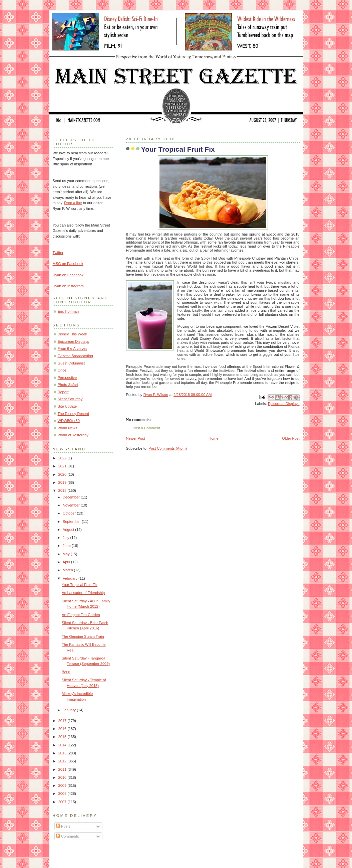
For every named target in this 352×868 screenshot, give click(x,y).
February (71, 578)
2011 (63, 769)
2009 (63, 785)
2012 (63, 761)
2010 (63, 777)
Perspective (67, 378)
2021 (63, 466)
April (67, 562)
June (67, 546)
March (68, 570)
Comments (67, 836)
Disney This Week (73, 334)
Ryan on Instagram (68, 286)
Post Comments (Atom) (168, 448)
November (72, 505)
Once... (64, 370)
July (67, 538)
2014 (63, 745)
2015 (63, 737)
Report (63, 392)
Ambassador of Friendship (83, 593)
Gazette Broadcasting (75, 356)
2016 (63, 729)
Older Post (291, 438)
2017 (63, 721)
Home (213, 438)
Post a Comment (146, 428)
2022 (63, 458)
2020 (63, 474)
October (70, 513)
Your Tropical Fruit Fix (80, 585)
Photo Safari (68, 385)
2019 (63, 482)
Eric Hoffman (68, 311)
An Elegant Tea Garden (81, 615)
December (72, 497)
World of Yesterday (73, 435)
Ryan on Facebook (68, 275)
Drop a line (73, 203)
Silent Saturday (70, 399)
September (72, 522)
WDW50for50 (69, 421)
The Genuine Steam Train (83, 636)
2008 (63, 793)
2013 (63, 753)
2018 (63, 490)
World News (68, 428)
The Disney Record (74, 414)
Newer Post (136, 438)
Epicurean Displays (284, 404)
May (67, 554)
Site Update (67, 406)
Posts (63, 826)
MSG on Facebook (68, 264)
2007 (63, 802)
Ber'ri (66, 672)
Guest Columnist (71, 363)
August (69, 530)
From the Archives (73, 348)
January (70, 710)
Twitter (58, 253)
